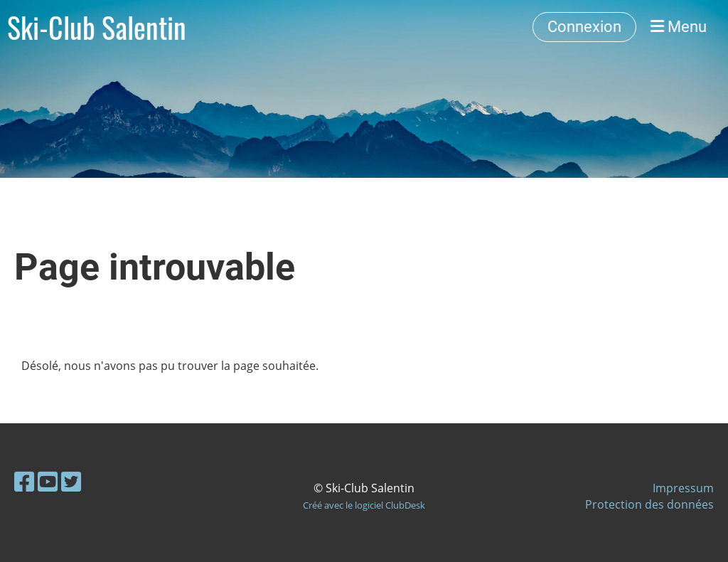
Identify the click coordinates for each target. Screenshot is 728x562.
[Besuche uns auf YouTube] (48, 481)
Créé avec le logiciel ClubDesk (364, 505)
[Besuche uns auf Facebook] (24, 481)
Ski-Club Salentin (97, 27)
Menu (679, 27)
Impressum (683, 488)
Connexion (584, 27)
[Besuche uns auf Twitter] (71, 481)
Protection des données (649, 504)
